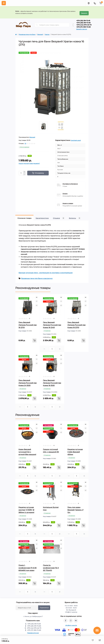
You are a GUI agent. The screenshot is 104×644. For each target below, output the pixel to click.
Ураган (47, 33)
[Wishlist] (37, 300)
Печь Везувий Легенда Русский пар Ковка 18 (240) (52, 323)
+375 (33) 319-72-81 (83, 19)
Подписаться (44, 606)
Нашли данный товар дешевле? (29, 162)
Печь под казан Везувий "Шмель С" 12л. (76, 508)
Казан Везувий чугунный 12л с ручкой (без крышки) (27, 450)
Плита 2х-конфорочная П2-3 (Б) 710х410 (51, 566)
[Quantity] (21, 171)
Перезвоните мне (33, 631)
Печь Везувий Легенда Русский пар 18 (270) (28, 323)
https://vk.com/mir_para (76, 619)
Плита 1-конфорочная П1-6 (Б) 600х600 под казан (28, 566)
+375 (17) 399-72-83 (83, 25)
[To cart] (34, 339)
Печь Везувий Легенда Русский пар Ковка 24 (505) (28, 381)
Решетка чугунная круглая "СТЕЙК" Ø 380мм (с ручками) (26, 508)
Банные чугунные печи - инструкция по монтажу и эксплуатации (46, 271)
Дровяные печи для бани (27, 33)
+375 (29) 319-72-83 (83, 21)
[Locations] (89, 3)
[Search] (37, 23)
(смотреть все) (76, 139)
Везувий (40, 33)
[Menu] (4, 3)
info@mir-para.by (71, 624)
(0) (25, 142)
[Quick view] (37, 296)
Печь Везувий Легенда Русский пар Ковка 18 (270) (76, 323)
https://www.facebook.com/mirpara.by (66, 619)
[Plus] (24, 170)
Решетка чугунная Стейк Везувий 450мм (75, 450)
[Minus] (24, 173)
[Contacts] (95, 3)
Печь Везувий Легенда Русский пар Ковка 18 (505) (52, 381)
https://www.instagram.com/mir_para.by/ (71, 619)
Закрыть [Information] (84, 11)
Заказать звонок (82, 27)
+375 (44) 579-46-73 (84, 23)
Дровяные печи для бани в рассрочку (37, 277)
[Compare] (37, 304)
